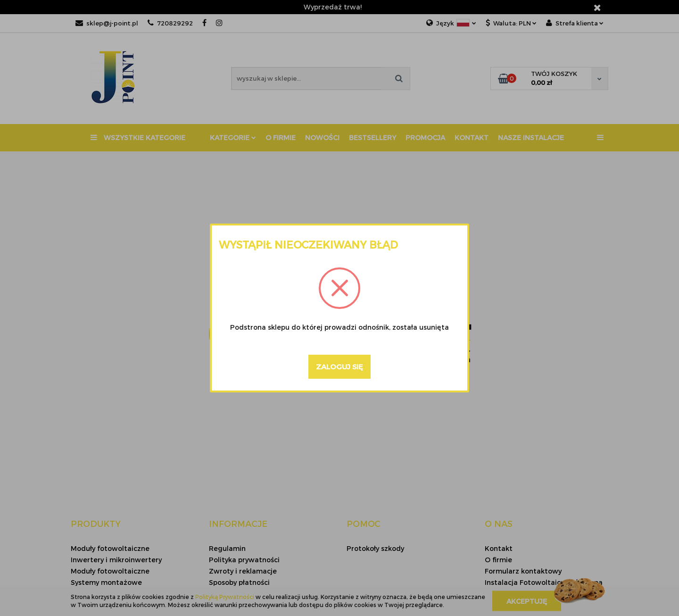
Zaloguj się (339, 366)
